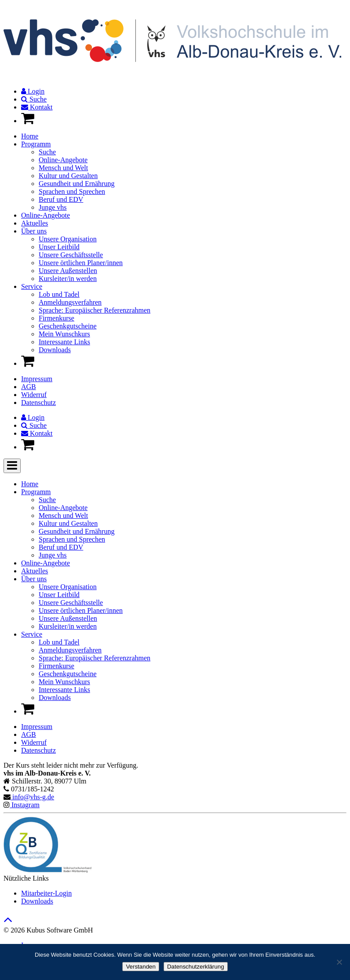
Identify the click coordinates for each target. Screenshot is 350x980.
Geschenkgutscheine (68, 326)
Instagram (25, 805)
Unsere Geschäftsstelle (71, 255)
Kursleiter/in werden (68, 279)
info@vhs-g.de (32, 797)
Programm (36, 144)
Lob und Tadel (59, 294)
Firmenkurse (57, 318)
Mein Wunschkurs (64, 334)
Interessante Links (64, 342)
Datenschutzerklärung (196, 967)
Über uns (34, 231)
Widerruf (34, 395)
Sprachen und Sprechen (72, 191)
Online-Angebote (63, 160)
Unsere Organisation (68, 239)
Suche (34, 99)
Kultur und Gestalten (68, 176)
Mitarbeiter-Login (46, 893)
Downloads (55, 350)
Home (30, 136)
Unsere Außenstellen (68, 271)
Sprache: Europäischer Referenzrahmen (95, 310)
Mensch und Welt (63, 168)
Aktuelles (35, 223)
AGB (29, 387)
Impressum (37, 379)
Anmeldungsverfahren (70, 302)
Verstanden (140, 967)
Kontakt (37, 107)
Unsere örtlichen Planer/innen (81, 263)
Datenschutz (38, 403)
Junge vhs (53, 207)
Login (33, 91)
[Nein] (339, 962)
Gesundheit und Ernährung (77, 184)
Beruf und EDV (61, 199)
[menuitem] (184, 91)
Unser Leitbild (59, 247)
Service (32, 286)
